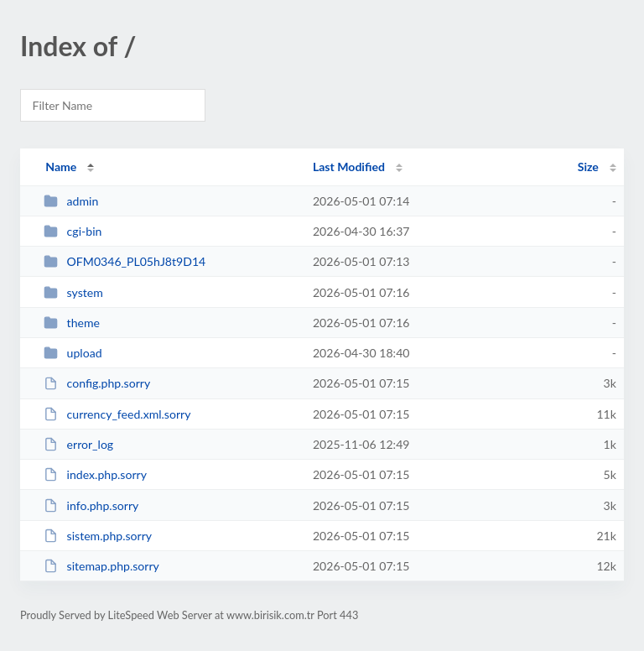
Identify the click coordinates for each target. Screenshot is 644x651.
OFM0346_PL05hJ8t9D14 (125, 261)
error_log (78, 444)
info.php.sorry (91, 505)
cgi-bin (73, 231)
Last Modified (349, 167)
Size (588, 167)
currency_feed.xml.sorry (117, 414)
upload (73, 353)
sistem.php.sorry (98, 536)
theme (72, 323)
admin (71, 201)
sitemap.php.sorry (101, 566)
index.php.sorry (95, 474)
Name (61, 167)
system (73, 292)
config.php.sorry (97, 383)
